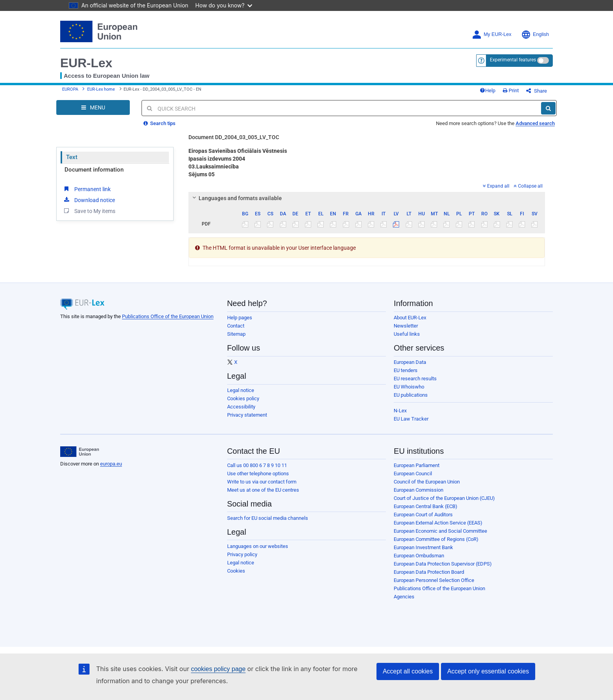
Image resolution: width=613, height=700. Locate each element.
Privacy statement (247, 415)
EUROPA (70, 89)
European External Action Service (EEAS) (438, 523)
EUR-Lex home (101, 89)
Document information (94, 170)
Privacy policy (242, 554)
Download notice (89, 200)
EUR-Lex (86, 63)
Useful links (407, 334)
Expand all (496, 186)
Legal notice (241, 390)
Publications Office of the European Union (168, 316)
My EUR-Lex (492, 35)
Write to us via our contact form (262, 482)
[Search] (548, 108)
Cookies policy (243, 398)
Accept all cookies (408, 671)
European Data (410, 362)
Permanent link (87, 189)
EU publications (411, 395)
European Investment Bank (423, 547)
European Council (413, 474)
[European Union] (80, 452)
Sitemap (236, 334)
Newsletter (406, 326)
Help (488, 90)
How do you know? (224, 5)
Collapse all (528, 186)
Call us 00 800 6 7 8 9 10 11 (257, 465)
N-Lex (400, 411)
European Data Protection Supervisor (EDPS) (443, 564)
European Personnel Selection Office (434, 580)
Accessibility (241, 407)
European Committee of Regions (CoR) (436, 539)
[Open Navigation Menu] (93, 107)
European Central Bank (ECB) (426, 506)
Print (511, 90)
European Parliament (417, 465)
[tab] (367, 198)
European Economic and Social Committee (440, 531)
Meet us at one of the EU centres (263, 490)
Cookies (236, 571)
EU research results (415, 379)
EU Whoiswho (409, 387)
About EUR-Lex (410, 318)
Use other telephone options (258, 474)
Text (72, 157)
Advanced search (535, 123)
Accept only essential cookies (488, 671)
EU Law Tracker (411, 419)
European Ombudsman (419, 556)
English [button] (535, 35)
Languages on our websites (258, 546)
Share (537, 91)
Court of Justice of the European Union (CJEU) (444, 498)
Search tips (160, 123)
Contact (236, 326)
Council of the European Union (427, 482)
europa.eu (111, 464)
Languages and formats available (236, 198)
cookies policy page (218, 669)
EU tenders (406, 370)
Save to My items (89, 211)
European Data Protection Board (429, 572)
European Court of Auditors (423, 515)
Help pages (240, 318)
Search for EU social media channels (268, 518)
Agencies (404, 597)
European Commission (419, 490)
